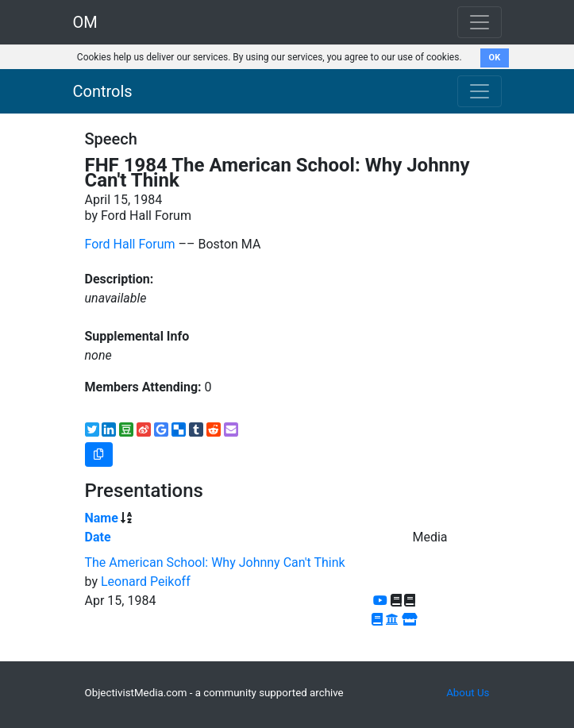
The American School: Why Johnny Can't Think (215, 562)
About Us (468, 693)
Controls (103, 91)
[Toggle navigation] (480, 91)
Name (102, 518)
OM (85, 22)
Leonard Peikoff (146, 582)
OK (495, 58)
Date (98, 537)
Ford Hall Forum (130, 244)
